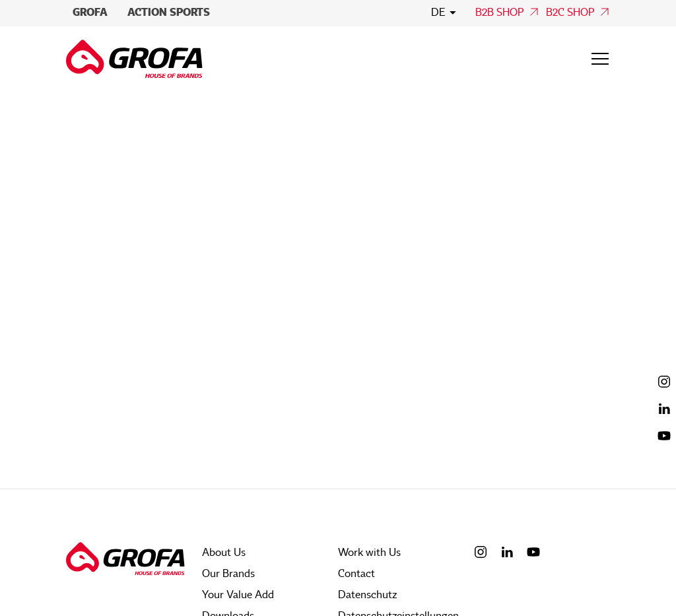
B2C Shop (570, 13)
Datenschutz (367, 595)
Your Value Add (238, 595)
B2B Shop (499, 13)
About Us (224, 553)
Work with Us (369, 553)
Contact (356, 574)
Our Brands (228, 574)
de (438, 13)
